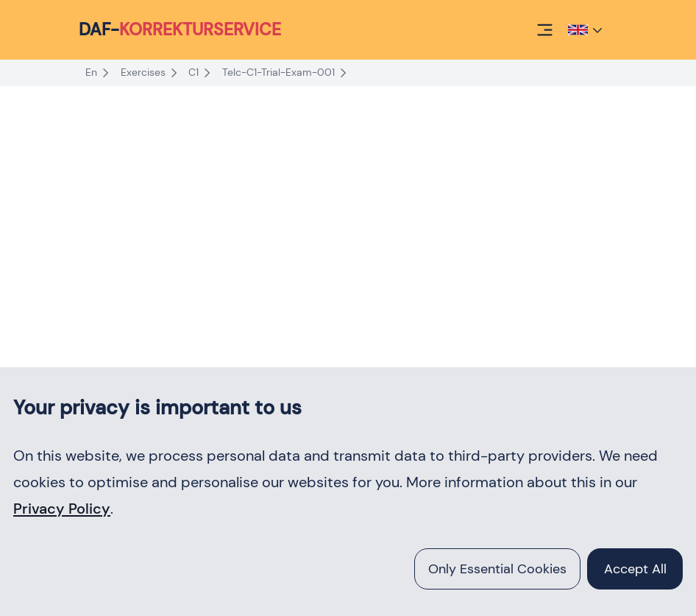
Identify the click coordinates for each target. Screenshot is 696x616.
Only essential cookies (497, 569)
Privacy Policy (62, 509)
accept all (635, 569)
